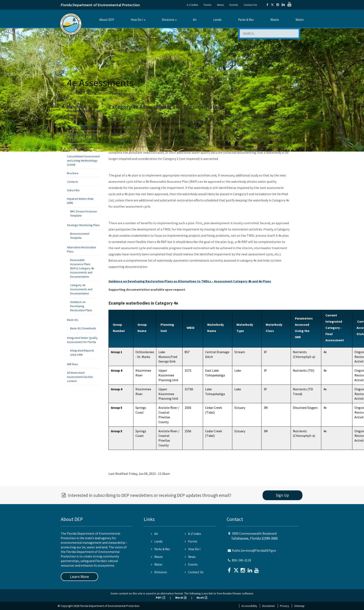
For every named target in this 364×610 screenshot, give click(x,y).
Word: (181, 598)
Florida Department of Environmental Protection (100, 5)
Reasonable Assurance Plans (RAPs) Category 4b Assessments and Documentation (82, 268)
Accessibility (249, 606)
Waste (275, 20)
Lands (217, 20)
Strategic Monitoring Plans (83, 225)
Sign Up (282, 495)
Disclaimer (269, 606)
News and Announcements (83, 127)
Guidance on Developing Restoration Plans (81, 306)
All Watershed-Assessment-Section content (80, 377)
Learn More (79, 577)
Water (300, 20)
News (221, 5)
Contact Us (250, 5)
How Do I (137, 20)
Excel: (202, 598)
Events (234, 5)
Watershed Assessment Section (164, 93)
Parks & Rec (246, 20)
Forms (208, 5)
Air (195, 20)
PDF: (160, 598)
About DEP (107, 20)
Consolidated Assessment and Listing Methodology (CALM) (83, 160)
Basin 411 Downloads (83, 328)
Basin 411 (73, 320)
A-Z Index (192, 5)
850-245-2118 (241, 560)
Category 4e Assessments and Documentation (81, 289)
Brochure (73, 173)
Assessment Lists (78, 148)
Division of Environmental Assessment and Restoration (117, 93)
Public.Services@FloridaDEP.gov (254, 551)
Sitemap (299, 606)
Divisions (168, 20)
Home (71, 93)
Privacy (285, 606)
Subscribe (73, 190)
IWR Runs (73, 364)
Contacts (73, 182)
